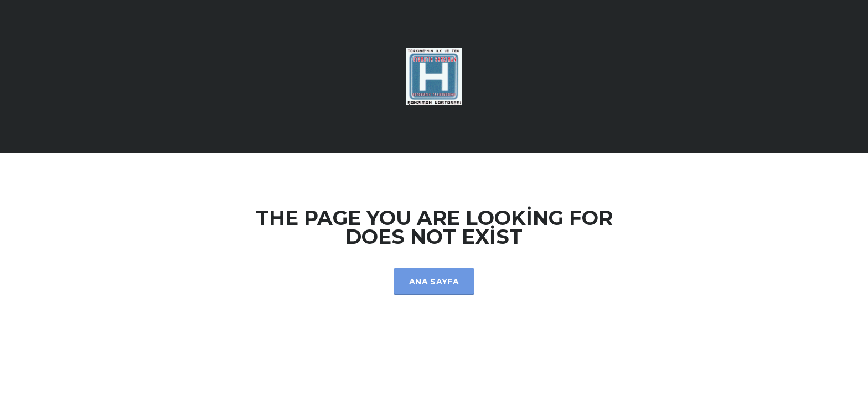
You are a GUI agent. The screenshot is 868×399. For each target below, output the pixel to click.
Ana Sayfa (434, 282)
